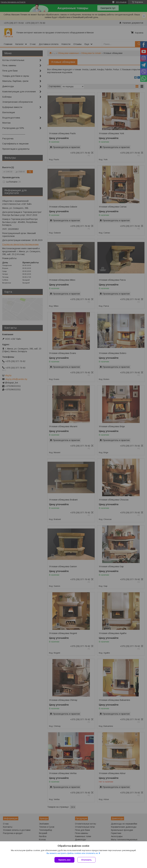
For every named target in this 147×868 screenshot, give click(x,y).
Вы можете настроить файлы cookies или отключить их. (72, 853)
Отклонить (86, 860)
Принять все (64, 860)
